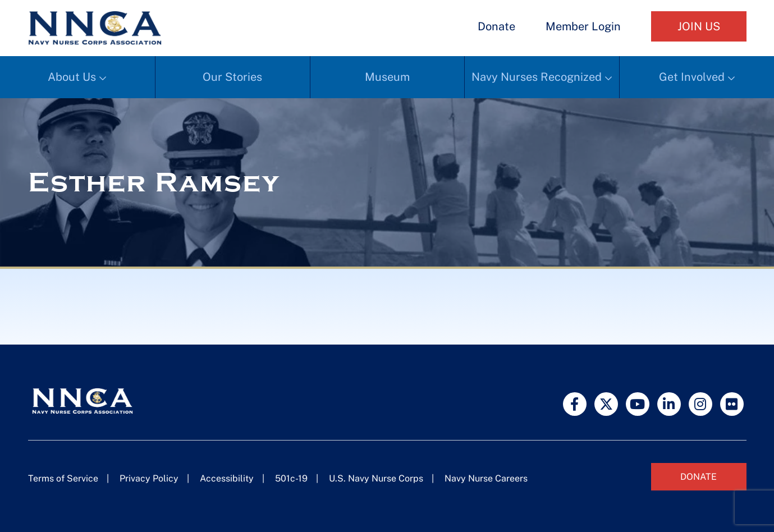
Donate (496, 26)
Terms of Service (63, 478)
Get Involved (692, 77)
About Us (72, 77)
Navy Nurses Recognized (537, 77)
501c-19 (291, 478)
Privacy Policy (149, 478)
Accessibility (227, 478)
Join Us (699, 26)
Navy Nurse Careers (486, 478)
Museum (387, 77)
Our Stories (232, 77)
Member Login (583, 26)
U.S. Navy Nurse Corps (376, 478)
